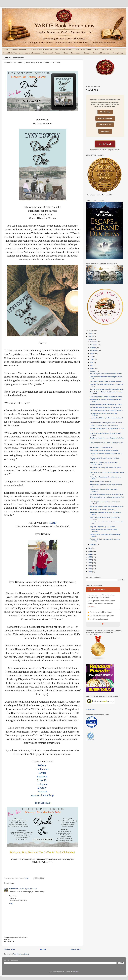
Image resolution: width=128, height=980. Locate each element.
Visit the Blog (105, 112)
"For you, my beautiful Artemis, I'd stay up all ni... (106, 407)
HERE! (53, 523)
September (94, 351)
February (93, 371)
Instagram (42, 784)
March (93, 368)
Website (42, 765)
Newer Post (9, 949)
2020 (90, 557)
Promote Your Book (19, 49)
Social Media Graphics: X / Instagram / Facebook (22, 53)
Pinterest (42, 791)
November (94, 345)
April (92, 365)
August (93, 354)
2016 (90, 569)
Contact (87, 53)
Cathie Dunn (14, 889)
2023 (90, 548)
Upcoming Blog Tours (110, 49)
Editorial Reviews (105, 125)
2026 (90, 333)
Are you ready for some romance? (101, 447)
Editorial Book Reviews (64, 49)
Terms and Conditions (101, 53)
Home (6, 49)
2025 (90, 336)
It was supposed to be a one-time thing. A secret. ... (107, 404)
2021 (90, 554)
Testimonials (76, 53)
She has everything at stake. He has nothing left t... (107, 389)
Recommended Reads (51, 53)
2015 (90, 572)
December (94, 342)
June (92, 359)
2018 (90, 563)
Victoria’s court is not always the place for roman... (107, 423)
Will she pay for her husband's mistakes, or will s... (107, 374)
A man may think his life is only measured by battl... (107, 506)
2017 (90, 566)
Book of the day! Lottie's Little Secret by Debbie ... (106, 410)
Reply (11, 903)
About (65, 53)
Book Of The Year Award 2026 (87, 49)
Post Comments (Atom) (21, 954)
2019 (90, 560)
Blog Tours (105, 131)
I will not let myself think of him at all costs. (104, 426)
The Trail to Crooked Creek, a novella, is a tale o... (107, 381)
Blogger (76, 972)
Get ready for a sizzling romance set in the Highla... (107, 494)
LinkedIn (42, 780)
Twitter (42, 773)
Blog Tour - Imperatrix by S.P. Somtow (103, 527)
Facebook (42, 777)
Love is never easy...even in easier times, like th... (106, 397)
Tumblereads (42, 769)
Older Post (76, 949)
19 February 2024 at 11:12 (28, 889)
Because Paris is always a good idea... (103, 509)
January (93, 544)
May (92, 362)
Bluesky (42, 788)
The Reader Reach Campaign (41, 49)
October (93, 348)
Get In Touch (105, 144)
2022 (90, 551)
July (92, 357)
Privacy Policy (118, 53)
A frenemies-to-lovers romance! (100, 482)
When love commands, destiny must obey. (104, 450)
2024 (90, 339)
